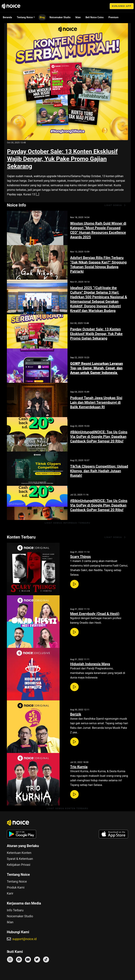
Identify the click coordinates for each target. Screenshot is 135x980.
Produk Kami (16, 888)
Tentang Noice (25, 17)
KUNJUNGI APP (122, 6)
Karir (10, 893)
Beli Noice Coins (95, 17)
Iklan (78, 17)
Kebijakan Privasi (19, 865)
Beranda (7, 17)
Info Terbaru (15, 910)
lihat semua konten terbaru (67, 808)
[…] (37, 194)
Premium (113, 17)
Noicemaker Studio (60, 17)
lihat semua (115, 205)
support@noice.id (24, 939)
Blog (42, 17)
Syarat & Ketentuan (20, 859)
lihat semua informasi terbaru (67, 523)
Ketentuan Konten (19, 853)
